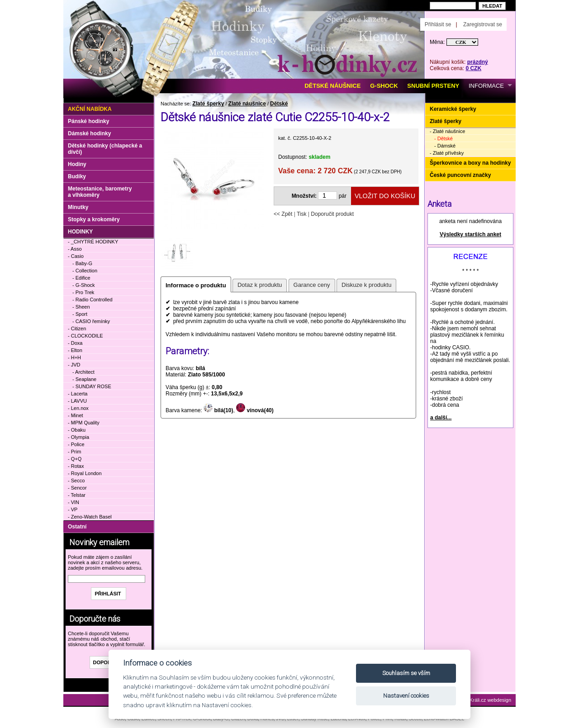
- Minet (76, 415)
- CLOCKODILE (85, 336)
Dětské (279, 104)
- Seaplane (84, 379)
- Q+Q (75, 459)
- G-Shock (84, 285)
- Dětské (444, 138)
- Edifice (81, 278)
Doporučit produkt (332, 214)
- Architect (83, 372)
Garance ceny (312, 285)
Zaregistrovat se (483, 24)
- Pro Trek (83, 292)
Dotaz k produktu (260, 285)
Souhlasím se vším (406, 673)
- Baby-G (82, 263)
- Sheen (81, 307)
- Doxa (75, 343)
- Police (76, 444)
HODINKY (80, 232)
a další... (441, 418)
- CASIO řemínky (91, 321)
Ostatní (77, 527)
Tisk (302, 214)
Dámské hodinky (89, 133)
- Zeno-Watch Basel (90, 517)
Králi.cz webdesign (490, 700)
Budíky (77, 176)
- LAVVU (77, 401)
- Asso (75, 249)
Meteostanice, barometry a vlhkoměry (100, 192)
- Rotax (76, 466)
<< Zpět (283, 214)
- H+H (74, 357)
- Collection (85, 271)
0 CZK (473, 68)
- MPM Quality (84, 423)
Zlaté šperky (208, 104)
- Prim (74, 452)
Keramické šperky (453, 109)
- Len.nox (78, 408)
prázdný (478, 62)
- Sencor (77, 488)
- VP (73, 509)
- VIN (74, 502)
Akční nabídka (90, 109)
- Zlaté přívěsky (447, 153)
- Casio (76, 256)
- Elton (75, 350)
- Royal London (85, 473)
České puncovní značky (460, 175)
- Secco (76, 481)
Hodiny (77, 164)
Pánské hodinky (88, 121)
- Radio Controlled (93, 300)
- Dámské (445, 146)
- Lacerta (78, 394)
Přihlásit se (438, 24)
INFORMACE (486, 86)
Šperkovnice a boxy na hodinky (470, 163)
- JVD (74, 365)
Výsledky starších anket (470, 234)
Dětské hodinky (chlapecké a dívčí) (105, 149)
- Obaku (77, 430)
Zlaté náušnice (247, 104)
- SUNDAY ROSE (92, 386)
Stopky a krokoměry (94, 219)
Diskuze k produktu (367, 285)
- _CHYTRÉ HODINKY (93, 242)
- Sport (80, 314)
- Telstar (77, 495)
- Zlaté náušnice (447, 131)
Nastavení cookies (406, 696)
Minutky (78, 207)
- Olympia (78, 437)
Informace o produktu (196, 285)
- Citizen (77, 328)
